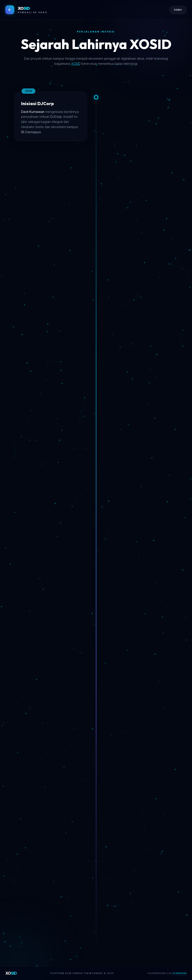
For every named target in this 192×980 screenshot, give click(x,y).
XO (11, 973)
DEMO (178, 10)
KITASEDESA (180, 973)
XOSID (76, 64)
